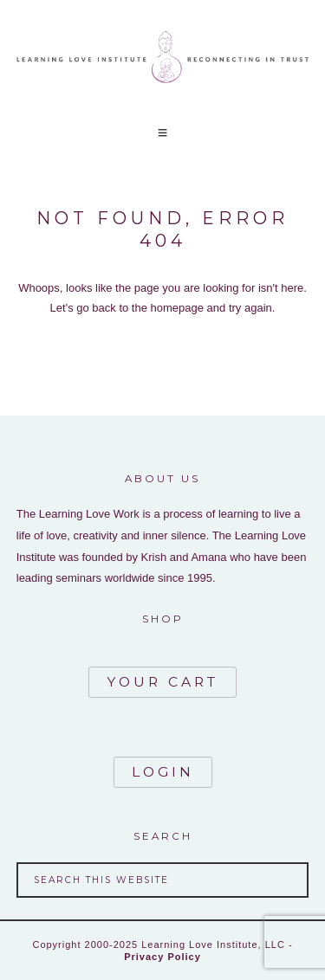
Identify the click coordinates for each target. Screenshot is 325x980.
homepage (177, 308)
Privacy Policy (162, 957)
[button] (163, 133)
